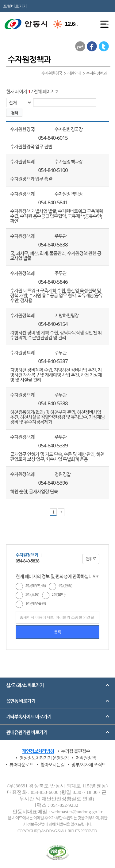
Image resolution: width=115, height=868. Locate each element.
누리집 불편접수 (76, 751)
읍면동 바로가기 (21, 701)
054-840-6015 (53, 138)
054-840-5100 (53, 170)
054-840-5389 (53, 446)
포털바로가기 (15, 6)
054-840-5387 (53, 361)
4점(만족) (65, 586)
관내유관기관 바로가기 (27, 732)
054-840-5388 (53, 403)
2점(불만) (59, 594)
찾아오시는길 (52, 765)
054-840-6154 (53, 324)
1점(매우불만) (36, 603)
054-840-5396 (53, 483)
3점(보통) (32, 594)
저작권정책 (86, 758)
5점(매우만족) (36, 586)
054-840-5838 (53, 245)
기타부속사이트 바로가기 (29, 717)
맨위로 (91, 559)
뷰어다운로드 (21, 765)
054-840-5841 (53, 202)
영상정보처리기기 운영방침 (44, 758)
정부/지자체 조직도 (88, 765)
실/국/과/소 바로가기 (25, 685)
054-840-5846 (53, 282)
